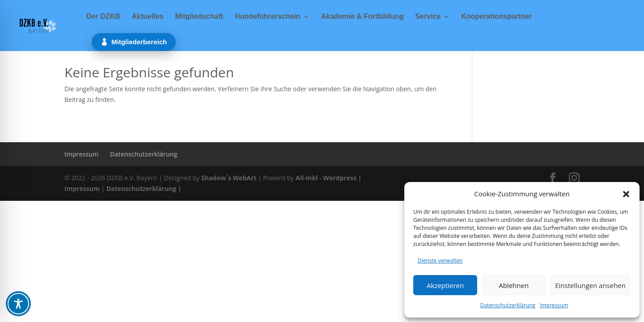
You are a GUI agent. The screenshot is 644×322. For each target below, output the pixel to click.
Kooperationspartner (496, 17)
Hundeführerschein (268, 17)
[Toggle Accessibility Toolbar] (18, 304)
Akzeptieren (445, 285)
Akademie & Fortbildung (362, 17)
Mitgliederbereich (139, 42)
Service (428, 17)
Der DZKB (103, 17)
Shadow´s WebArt (229, 178)
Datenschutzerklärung (508, 305)
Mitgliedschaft (199, 17)
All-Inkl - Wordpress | (328, 178)
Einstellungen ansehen (590, 285)
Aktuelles (147, 17)
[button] (626, 194)
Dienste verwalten (440, 261)
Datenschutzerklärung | (144, 189)
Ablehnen (514, 285)
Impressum (554, 305)
